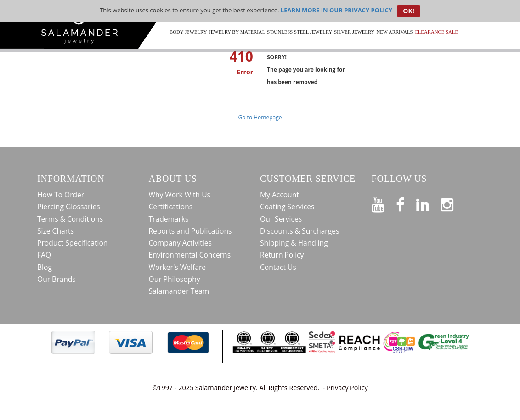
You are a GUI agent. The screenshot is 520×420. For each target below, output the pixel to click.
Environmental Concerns (190, 255)
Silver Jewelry (354, 32)
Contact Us (278, 267)
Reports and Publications (190, 231)
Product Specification (72, 243)
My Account (280, 195)
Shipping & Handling (294, 243)
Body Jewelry (188, 32)
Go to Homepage (260, 117)
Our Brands (57, 279)
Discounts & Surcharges (300, 231)
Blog (45, 267)
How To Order (61, 195)
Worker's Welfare (178, 267)
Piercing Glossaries (69, 207)
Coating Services (287, 207)
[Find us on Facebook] (406, 203)
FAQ (44, 255)
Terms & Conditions (70, 219)
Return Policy (282, 255)
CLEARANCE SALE (436, 32)
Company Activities (181, 243)
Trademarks (169, 219)
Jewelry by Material (237, 32)
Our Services (281, 219)
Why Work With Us (180, 195)
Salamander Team (179, 291)
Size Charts (56, 231)
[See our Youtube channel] (384, 203)
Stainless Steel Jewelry (300, 32)
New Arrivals (394, 32)
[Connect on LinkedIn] (428, 203)
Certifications (171, 207)
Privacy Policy (347, 388)
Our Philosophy (175, 279)
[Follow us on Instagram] (453, 203)
